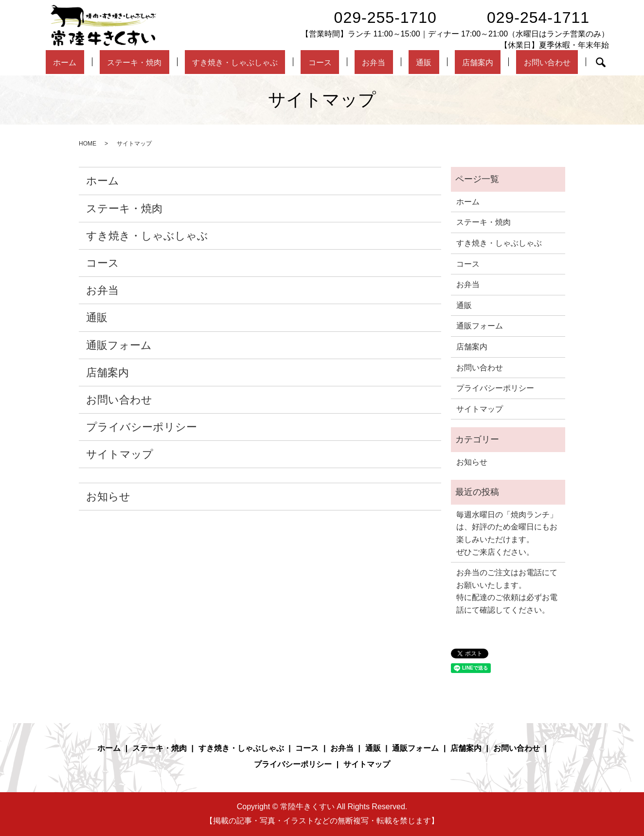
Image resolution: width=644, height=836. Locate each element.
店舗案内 (451, 62)
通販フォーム (119, 345)
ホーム (100, 62)
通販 (410, 62)
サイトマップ (120, 454)
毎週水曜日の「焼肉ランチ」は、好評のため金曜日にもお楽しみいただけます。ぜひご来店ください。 (507, 533)
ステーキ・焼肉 (159, 62)
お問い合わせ (511, 62)
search (560, 62)
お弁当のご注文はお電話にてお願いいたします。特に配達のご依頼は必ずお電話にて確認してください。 (507, 591)
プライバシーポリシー (142, 427)
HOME (88, 144)
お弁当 (372, 62)
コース (330, 62)
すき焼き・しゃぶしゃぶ (253, 62)
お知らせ (108, 497)
